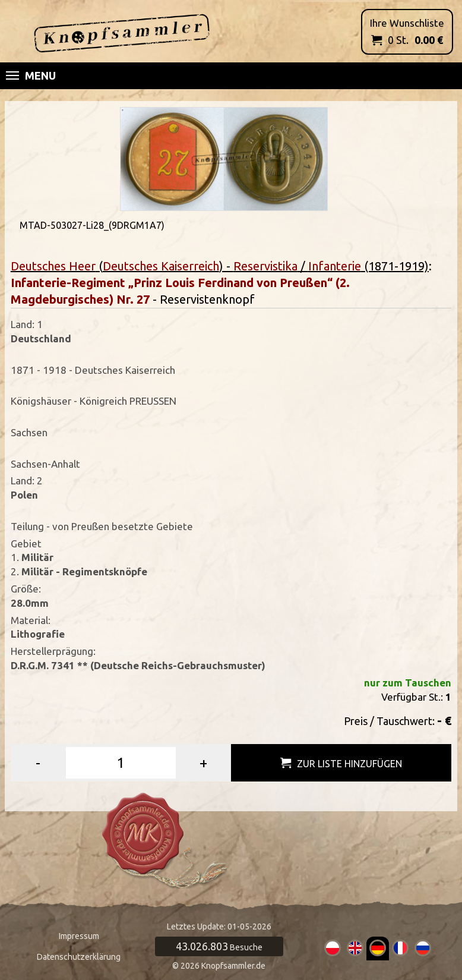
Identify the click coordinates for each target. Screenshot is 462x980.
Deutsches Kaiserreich (161, 266)
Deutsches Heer (53, 266)
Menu (31, 75)
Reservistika (265, 266)
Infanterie (335, 266)
